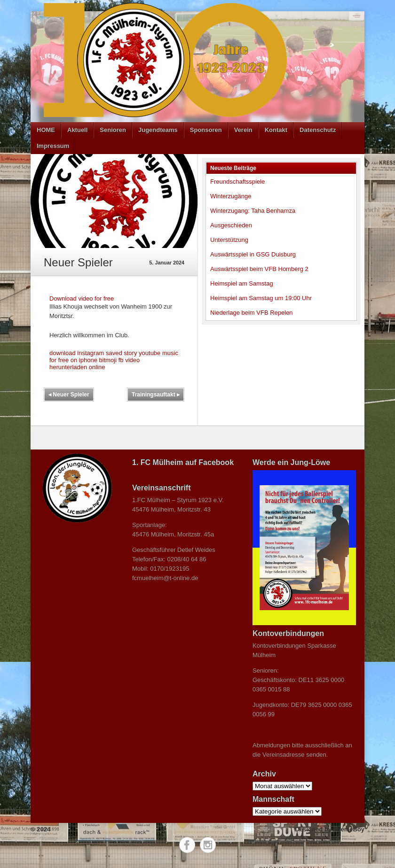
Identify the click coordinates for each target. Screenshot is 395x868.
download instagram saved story (93, 353)
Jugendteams (158, 130)
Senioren (113, 130)
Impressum (53, 146)
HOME (46, 130)
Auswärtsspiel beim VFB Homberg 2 (259, 269)
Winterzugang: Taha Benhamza (253, 211)
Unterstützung (229, 240)
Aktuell (77, 130)
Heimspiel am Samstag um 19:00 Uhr (261, 298)
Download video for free (82, 298)
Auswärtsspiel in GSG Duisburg (253, 254)
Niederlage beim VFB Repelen (252, 313)
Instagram (208, 845)
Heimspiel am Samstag (242, 283)
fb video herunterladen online (95, 364)
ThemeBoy (349, 829)
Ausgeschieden (231, 225)
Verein (243, 130)
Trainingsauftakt (156, 395)
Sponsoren (206, 130)
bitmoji (108, 360)
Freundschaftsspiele (237, 182)
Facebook (187, 845)
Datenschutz (318, 130)
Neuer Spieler (69, 395)
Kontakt (276, 130)
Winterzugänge (231, 196)
